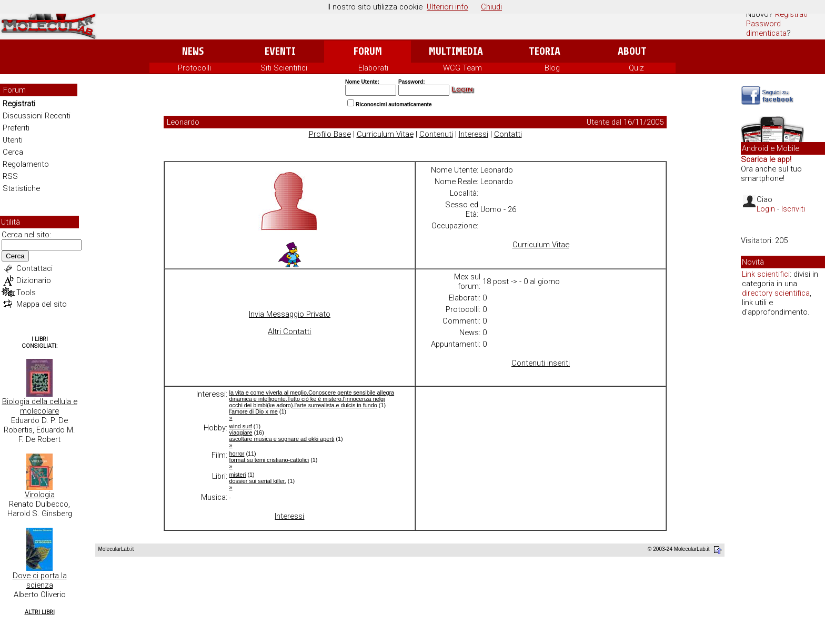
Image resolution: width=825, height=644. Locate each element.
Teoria (545, 51)
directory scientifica (776, 293)
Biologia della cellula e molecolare (40, 406)
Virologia (40, 495)
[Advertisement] (783, 486)
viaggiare (241, 432)
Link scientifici (766, 274)
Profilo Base (330, 134)
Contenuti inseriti (541, 363)
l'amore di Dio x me (254, 411)
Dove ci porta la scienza (40, 580)
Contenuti (436, 134)
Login (766, 209)
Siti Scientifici (284, 68)
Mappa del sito (42, 304)
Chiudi (491, 7)
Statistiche (21, 188)
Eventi (280, 51)
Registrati (791, 14)
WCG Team (462, 68)
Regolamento (26, 164)
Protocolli (194, 68)
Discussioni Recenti (37, 116)
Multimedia (456, 51)
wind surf (241, 426)
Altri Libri (40, 612)
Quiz (636, 68)
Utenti (13, 140)
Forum (368, 51)
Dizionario (34, 280)
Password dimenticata (766, 28)
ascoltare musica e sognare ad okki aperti (282, 439)
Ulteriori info (447, 7)
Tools (26, 293)
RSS (10, 176)
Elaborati (373, 68)
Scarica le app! (766, 159)
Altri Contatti (289, 331)
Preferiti (16, 128)
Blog (552, 68)
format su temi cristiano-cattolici (269, 460)
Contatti (508, 134)
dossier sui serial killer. (258, 481)
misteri (238, 475)
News (193, 51)
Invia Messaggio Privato (290, 314)
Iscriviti (793, 209)
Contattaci (34, 268)
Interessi (474, 134)
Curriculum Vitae (385, 134)
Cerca (13, 152)
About (632, 51)
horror (237, 454)
